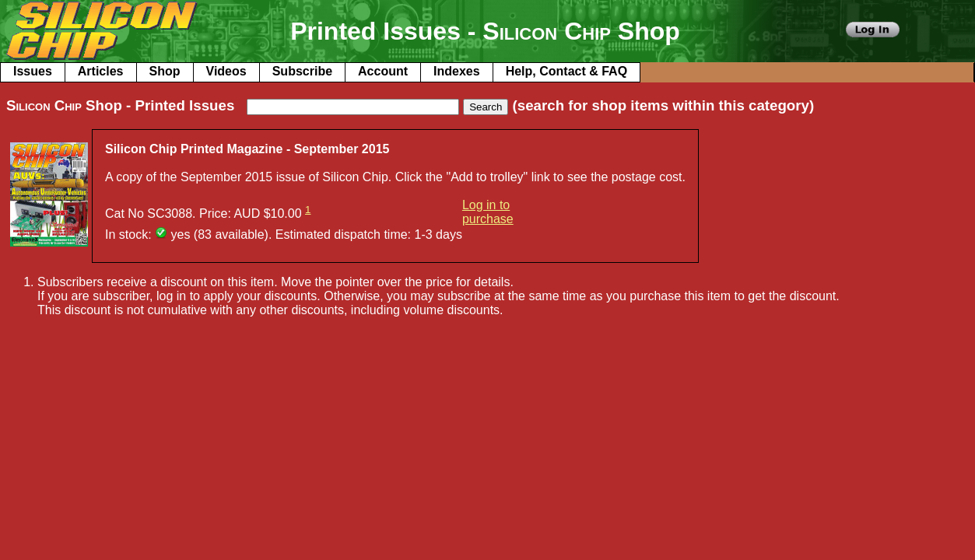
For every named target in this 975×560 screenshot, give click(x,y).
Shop (165, 71)
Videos (226, 71)
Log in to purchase (488, 212)
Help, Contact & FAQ (566, 71)
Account (383, 71)
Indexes (457, 71)
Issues (33, 71)
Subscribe (302, 71)
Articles (101, 71)
